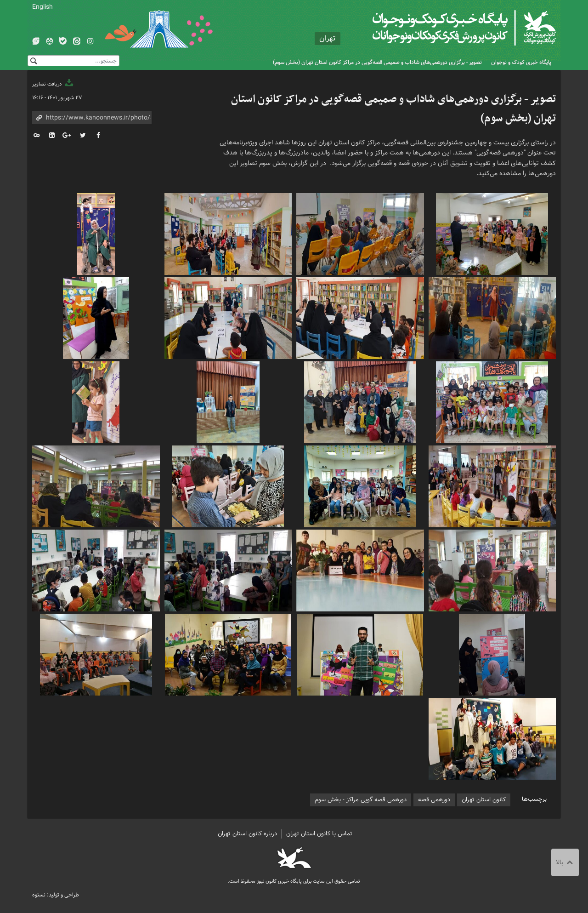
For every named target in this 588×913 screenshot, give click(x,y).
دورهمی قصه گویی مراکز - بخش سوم (361, 800)
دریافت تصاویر (53, 84)
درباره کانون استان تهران (247, 834)
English (42, 7)
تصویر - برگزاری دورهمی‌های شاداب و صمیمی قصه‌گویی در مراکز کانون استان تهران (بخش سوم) (377, 62)
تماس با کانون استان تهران (319, 834)
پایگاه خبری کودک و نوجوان (521, 62)
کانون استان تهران (484, 800)
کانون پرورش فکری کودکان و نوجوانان (448, 28)
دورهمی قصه (434, 800)
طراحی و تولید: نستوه (56, 895)
